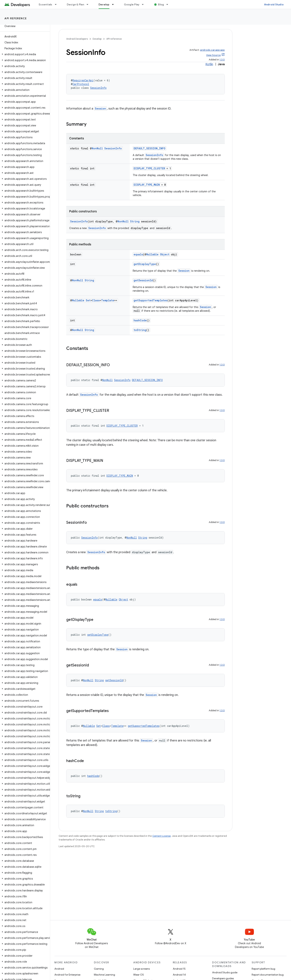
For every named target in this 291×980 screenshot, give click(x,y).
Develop (97, 39)
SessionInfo (98, 88)
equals (138, 254)
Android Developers (77, 39)
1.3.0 (222, 60)
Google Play (132, 4)
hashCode (140, 320)
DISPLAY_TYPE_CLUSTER (149, 168)
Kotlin (209, 64)
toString (140, 330)
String (135, 221)
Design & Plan (75, 4)
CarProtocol (81, 84)
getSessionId (143, 280)
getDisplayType (145, 264)
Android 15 (179, 969)
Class (96, 300)
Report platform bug (263, 969)
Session (100, 109)
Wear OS (139, 975)
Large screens (142, 969)
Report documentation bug (268, 975)
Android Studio (274, 4)
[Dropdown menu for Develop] (115, 4)
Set (88, 300)
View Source (213, 55)
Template (108, 300)
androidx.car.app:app (212, 50)
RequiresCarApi (83, 80)
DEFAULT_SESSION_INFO (149, 148)
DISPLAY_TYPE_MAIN (147, 185)
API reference (16, 18)
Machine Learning (104, 975)
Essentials (46, 4)
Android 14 (179, 975)
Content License (162, 836)
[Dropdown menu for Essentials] (57, 4)
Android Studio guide (225, 972)
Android (59, 969)
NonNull (97, 148)
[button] (24, 54)
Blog (161, 4)
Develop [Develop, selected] (104, 4)
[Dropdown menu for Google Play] (144, 4)
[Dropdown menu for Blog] (169, 4)
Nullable (152, 254)
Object (165, 254)
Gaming (99, 969)
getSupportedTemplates (151, 300)
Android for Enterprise (67, 975)
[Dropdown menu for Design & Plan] (89, 4)
